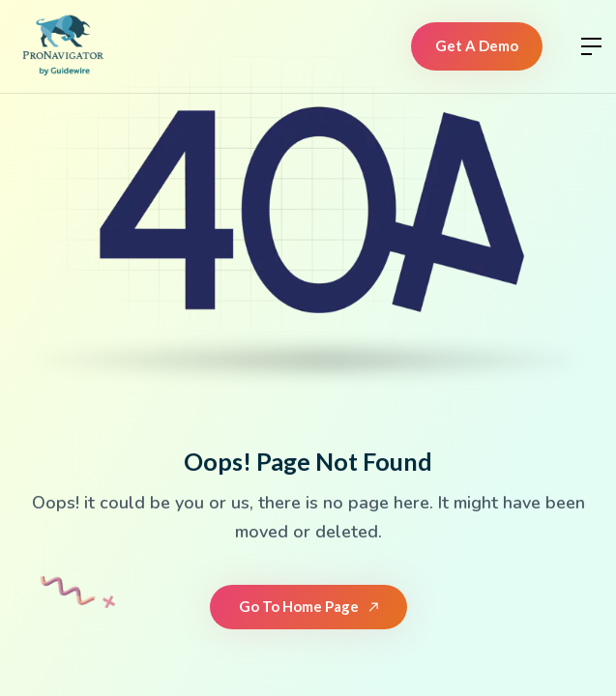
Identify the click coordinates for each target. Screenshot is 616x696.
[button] (591, 46)
